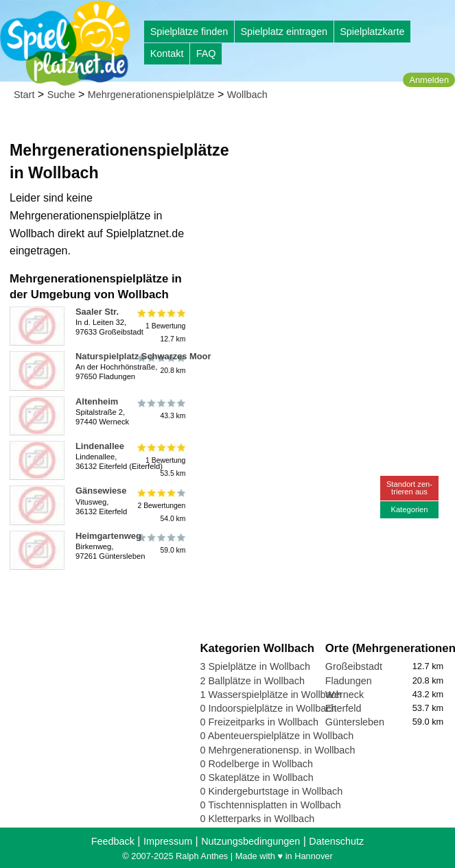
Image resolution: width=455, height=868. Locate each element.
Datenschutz (336, 841)
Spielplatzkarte (372, 32)
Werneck (345, 695)
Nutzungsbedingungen (250, 841)
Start (24, 95)
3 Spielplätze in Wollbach (255, 666)
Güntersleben (355, 722)
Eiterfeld (343, 708)
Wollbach (247, 95)
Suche (61, 95)
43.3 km (161, 409)
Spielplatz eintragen (283, 32)
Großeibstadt (354, 666)
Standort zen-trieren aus (409, 488)
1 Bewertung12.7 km (161, 326)
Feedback (113, 841)
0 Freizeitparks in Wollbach (259, 722)
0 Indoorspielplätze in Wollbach (268, 708)
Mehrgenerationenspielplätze (151, 95)
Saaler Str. (97, 312)
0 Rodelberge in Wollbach (256, 764)
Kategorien (409, 509)
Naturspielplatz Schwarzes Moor (143, 356)
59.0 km (161, 544)
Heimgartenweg (108, 536)
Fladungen (349, 681)
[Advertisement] (325, 206)
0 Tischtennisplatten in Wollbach (270, 805)
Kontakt (167, 53)
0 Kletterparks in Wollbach (257, 819)
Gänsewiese (101, 491)
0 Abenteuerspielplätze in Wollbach (277, 736)
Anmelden (429, 80)
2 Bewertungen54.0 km (161, 505)
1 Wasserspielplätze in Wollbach (270, 695)
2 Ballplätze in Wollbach (252, 681)
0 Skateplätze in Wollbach (256, 777)
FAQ (206, 53)
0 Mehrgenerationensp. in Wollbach (277, 750)
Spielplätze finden (189, 32)
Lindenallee (100, 446)
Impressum (168, 841)
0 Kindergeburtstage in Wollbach (271, 791)
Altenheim (97, 401)
